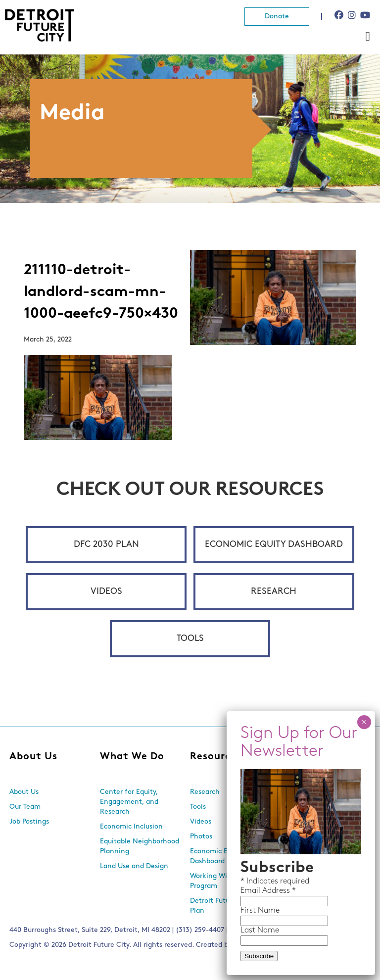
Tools (190, 639)
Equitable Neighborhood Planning (140, 847)
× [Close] (364, 722)
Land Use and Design (134, 866)
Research (274, 592)
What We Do (132, 757)
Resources (216, 757)
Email (251, 891)
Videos (106, 592)
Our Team (25, 807)
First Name (260, 911)
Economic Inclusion (131, 827)
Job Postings (29, 822)
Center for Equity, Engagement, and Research (129, 802)
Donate (277, 17)
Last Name (260, 931)
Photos (201, 837)
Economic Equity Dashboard (274, 545)
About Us (33, 757)
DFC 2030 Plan (106, 545)
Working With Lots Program (220, 881)
